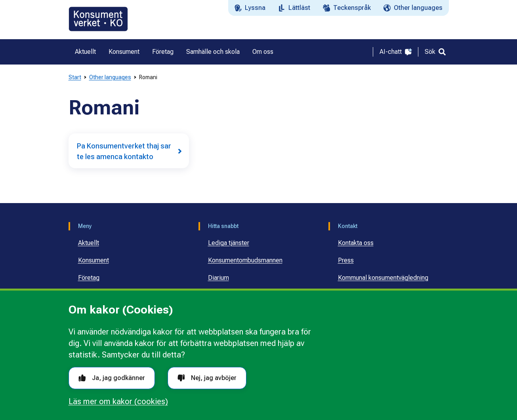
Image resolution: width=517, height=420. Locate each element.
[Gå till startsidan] (98, 19)
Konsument (93, 260)
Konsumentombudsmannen (245, 260)
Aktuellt (89, 243)
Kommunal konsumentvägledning (383, 278)
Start (75, 77)
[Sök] (435, 52)
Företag (89, 278)
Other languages (110, 77)
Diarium (218, 278)
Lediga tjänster (229, 243)
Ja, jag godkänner (112, 378)
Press (346, 260)
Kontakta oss (356, 243)
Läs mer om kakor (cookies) (118, 401)
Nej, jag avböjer (207, 378)
